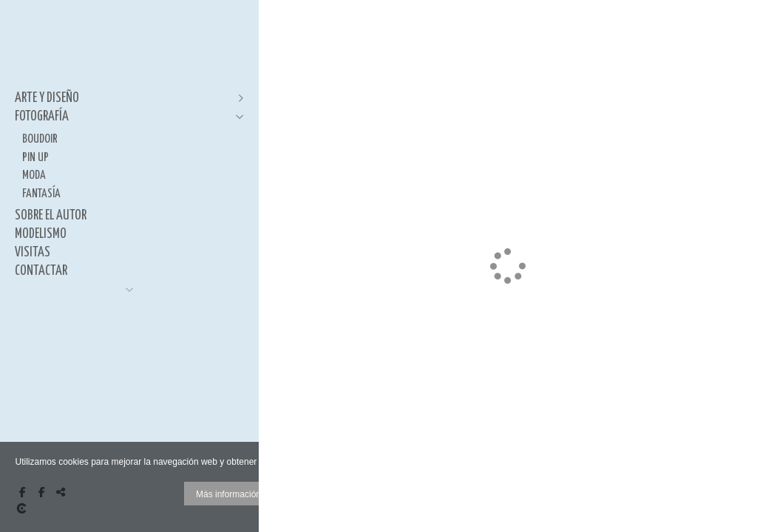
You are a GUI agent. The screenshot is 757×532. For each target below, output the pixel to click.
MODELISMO (41, 234)
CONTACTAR (41, 271)
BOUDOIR (40, 139)
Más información (228, 494)
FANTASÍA (41, 194)
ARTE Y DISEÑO (47, 98)
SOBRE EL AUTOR (51, 216)
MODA (34, 175)
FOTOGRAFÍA (42, 117)
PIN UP (35, 157)
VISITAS (33, 253)
